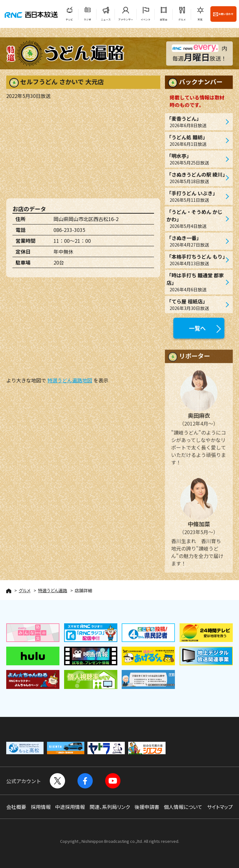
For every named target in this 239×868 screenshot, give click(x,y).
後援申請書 (147, 807)
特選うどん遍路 (53, 590)
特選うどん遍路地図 (70, 380)
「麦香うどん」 (196, 122)
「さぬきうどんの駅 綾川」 (197, 178)
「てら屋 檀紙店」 (196, 305)
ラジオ (87, 19)
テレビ (69, 19)
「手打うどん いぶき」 (196, 196)
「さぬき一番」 (196, 241)
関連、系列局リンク (110, 807)
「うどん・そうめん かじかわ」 (196, 219)
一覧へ (197, 328)
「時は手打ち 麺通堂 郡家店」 (196, 282)
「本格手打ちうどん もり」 (197, 260)
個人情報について (183, 807)
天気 (200, 19)
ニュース (106, 19)
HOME (9, 591)
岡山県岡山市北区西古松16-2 (86, 219)
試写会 (164, 19)
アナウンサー (126, 19)
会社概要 (16, 807)
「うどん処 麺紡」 (196, 140)
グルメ (182, 19)
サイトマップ (220, 807)
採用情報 (41, 807)
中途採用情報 (70, 807)
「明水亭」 (196, 159)
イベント (146, 19)
